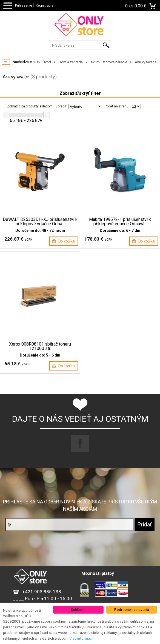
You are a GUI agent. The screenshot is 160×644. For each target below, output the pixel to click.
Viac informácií (81, 638)
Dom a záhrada (71, 62)
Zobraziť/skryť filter (80, 93)
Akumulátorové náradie (109, 62)
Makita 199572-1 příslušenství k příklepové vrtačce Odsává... (120, 222)
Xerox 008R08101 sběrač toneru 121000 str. (40, 346)
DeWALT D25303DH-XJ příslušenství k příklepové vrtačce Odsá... (40, 222)
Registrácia (45, 5)
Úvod (47, 62)
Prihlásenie (24, 5)
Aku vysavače (146, 62)
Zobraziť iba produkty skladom (28, 106)
